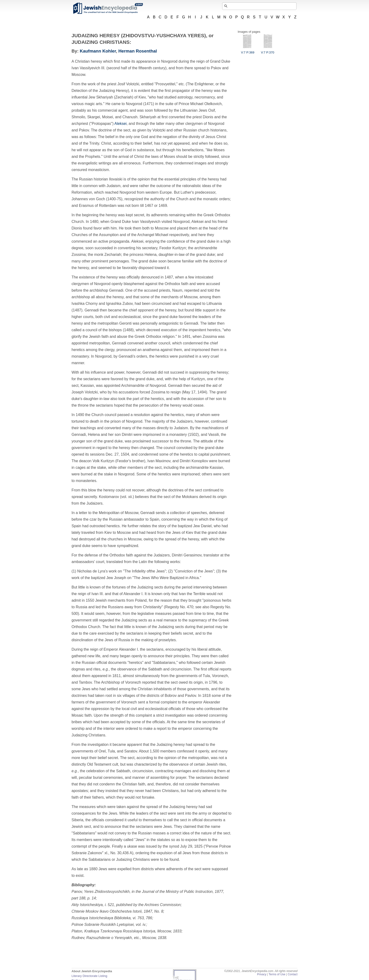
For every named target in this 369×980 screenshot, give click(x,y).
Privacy (262, 974)
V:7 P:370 (268, 51)
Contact (293, 974)
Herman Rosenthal (138, 51)
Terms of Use (277, 974)
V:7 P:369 (248, 51)
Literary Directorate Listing (89, 976)
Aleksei (120, 124)
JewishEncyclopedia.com (108, 8)
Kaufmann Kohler (98, 51)
